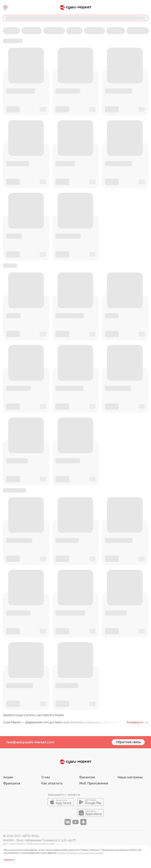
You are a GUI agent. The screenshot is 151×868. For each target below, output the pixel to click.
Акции (8, 777)
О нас (46, 777)
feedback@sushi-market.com (30, 742)
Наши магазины (130, 777)
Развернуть (137, 722)
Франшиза (12, 783)
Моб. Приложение (94, 783)
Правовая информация (18, 849)
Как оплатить (52, 783)
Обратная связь (128, 742)
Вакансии (87, 777)
